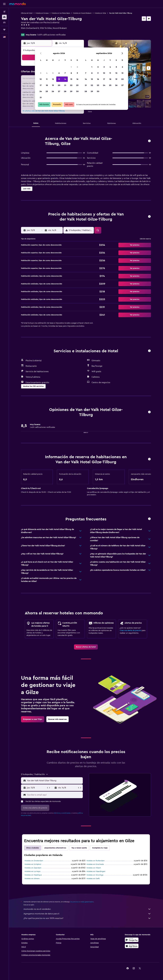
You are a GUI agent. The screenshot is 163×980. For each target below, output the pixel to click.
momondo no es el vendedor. (87, 909)
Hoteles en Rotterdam (96, 861)
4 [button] (47, 73)
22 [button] (71, 85)
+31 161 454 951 (28, 31)
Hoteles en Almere (32, 879)
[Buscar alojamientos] (4, 17)
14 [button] (65, 79)
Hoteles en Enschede (95, 864)
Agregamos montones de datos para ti (87, 914)
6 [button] (59, 73)
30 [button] (77, 91)
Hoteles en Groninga (95, 875)
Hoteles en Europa (42, 13)
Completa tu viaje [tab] (100, 848)
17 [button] (41, 85)
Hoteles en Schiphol (33, 864)
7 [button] (65, 73)
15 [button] (71, 79)
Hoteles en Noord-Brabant (82, 13)
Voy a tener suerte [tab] (79, 848)
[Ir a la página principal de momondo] (17, 4)
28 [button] (65, 91)
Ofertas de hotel (27, 13)
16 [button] (77, 79)
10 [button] (41, 79)
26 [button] (53, 91)
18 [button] (47, 85)
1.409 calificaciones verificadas (51, 35)
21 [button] (65, 85)
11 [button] (47, 79)
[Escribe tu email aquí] (54, 795)
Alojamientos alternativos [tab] (55, 848)
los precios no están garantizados (82, 902)
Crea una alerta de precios (130, 631)
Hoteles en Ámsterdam (34, 861)
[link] (86, 647)
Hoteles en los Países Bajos (61, 13)
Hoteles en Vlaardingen (96, 871)
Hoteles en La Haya (32, 871)
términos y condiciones (62, 813)
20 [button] (59, 85)
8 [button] (71, 73)
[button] (4, 4)
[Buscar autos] (4, 22)
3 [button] (41, 73)
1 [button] (71, 67)
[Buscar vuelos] (4, 12)
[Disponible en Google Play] (132, 940)
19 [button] (53, 85)
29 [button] (71, 91)
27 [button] (59, 91)
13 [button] (59, 79)
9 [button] (77, 73)
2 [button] (77, 67)
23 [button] (77, 85)
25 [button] (47, 91)
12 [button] (53, 79)
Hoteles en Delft (93, 879)
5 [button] (53, 73)
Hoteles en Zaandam (33, 868)
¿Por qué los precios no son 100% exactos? (87, 918)
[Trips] (4, 30)
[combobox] (54, 781)
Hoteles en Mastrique (33, 875)
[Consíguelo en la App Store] (132, 946)
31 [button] (41, 97)
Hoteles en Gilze (100, 13)
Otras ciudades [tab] (33, 848)
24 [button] (41, 91)
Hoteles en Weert (94, 868)
